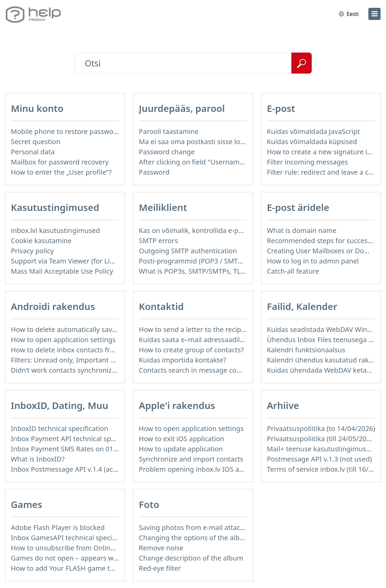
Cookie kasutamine (41, 241)
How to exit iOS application (181, 439)
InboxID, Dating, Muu (60, 405)
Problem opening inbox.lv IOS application (205, 469)
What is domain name (302, 230)
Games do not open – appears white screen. (81, 558)
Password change (167, 152)
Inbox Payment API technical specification (77, 439)
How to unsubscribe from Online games (74, 548)
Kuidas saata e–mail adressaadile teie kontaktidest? (220, 340)
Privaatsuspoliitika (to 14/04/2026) (321, 428)
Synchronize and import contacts (191, 459)
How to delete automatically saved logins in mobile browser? (107, 329)
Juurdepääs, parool (182, 108)
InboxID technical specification (60, 428)
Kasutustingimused (55, 207)
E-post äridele (298, 207)
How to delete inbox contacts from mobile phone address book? (112, 350)
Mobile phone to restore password (66, 131)
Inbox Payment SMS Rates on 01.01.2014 (75, 449)
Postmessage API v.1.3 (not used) (320, 459)
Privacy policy (32, 251)
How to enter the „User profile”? (61, 172)
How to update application (181, 449)
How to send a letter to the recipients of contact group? (226, 329)
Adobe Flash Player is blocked (58, 527)
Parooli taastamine (169, 131)
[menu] (374, 14)
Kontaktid (161, 306)
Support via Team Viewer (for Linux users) (77, 261)
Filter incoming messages (307, 162)
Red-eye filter (160, 568)
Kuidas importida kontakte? (182, 360)
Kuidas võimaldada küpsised (312, 142)
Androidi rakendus (53, 306)
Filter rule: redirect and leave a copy (324, 172)
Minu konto (37, 108)
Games (26, 504)
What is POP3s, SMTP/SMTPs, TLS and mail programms (226, 271)
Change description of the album (191, 558)
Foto (149, 504)
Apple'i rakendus (177, 405)
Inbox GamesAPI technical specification (73, 538)
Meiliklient (163, 207)
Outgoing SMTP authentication (188, 251)
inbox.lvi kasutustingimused (55, 230)
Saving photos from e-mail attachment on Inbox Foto (223, 527)
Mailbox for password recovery (60, 162)
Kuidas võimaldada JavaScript (314, 131)
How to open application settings (63, 340)
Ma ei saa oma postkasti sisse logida (196, 142)
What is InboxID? (38, 459)
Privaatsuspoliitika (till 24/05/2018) (322, 439)
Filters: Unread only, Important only (67, 360)
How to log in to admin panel (313, 261)
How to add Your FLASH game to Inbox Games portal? (96, 568)
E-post (281, 108)
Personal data (33, 152)
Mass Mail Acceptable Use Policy (62, 271)
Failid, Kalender (302, 306)
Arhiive (283, 405)
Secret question (36, 142)
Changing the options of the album (194, 538)
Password (154, 172)
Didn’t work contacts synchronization (69, 370)
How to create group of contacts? (191, 350)
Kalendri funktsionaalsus (306, 350)
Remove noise (161, 548)
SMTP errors (158, 241)
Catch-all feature (293, 271)
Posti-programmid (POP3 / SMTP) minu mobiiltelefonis (225, 261)
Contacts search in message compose (198, 370)
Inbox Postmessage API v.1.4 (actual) (69, 469)
